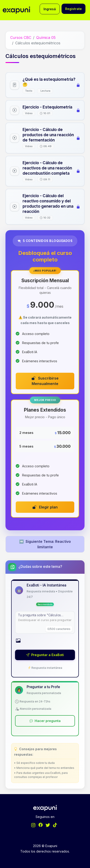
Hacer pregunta (45, 721)
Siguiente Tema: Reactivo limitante (45, 544)
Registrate (73, 9)
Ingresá (50, 9)
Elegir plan (45, 507)
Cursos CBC (21, 38)
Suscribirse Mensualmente (45, 381)
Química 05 (46, 38)
